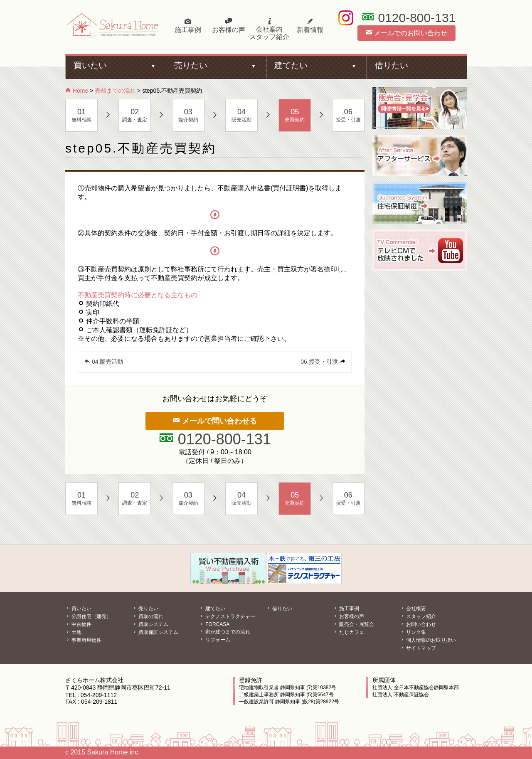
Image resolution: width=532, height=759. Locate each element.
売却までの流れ (115, 91)
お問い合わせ (418, 624)
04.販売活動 (104, 362)
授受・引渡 (348, 115)
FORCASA (214, 624)
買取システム (150, 624)
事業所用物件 (83, 640)
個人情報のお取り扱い (428, 640)
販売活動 (241, 115)
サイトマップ (418, 648)
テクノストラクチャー (227, 616)
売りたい (191, 65)
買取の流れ (148, 616)
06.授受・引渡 (319, 362)
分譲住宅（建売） (88, 616)
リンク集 (413, 632)
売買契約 (295, 115)
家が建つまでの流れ (225, 632)
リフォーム (215, 640)
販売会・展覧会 (353, 624)
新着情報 (310, 26)
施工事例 (188, 26)
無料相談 (81, 115)
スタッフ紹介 (418, 616)
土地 (73, 632)
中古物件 (78, 624)
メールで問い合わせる (215, 421)
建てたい (291, 65)
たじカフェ (349, 632)
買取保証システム (155, 632)
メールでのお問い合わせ (406, 33)
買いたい (90, 65)
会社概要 (413, 609)
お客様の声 (229, 26)
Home (77, 91)
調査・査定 (135, 115)
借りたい (392, 65)
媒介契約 (188, 115)
